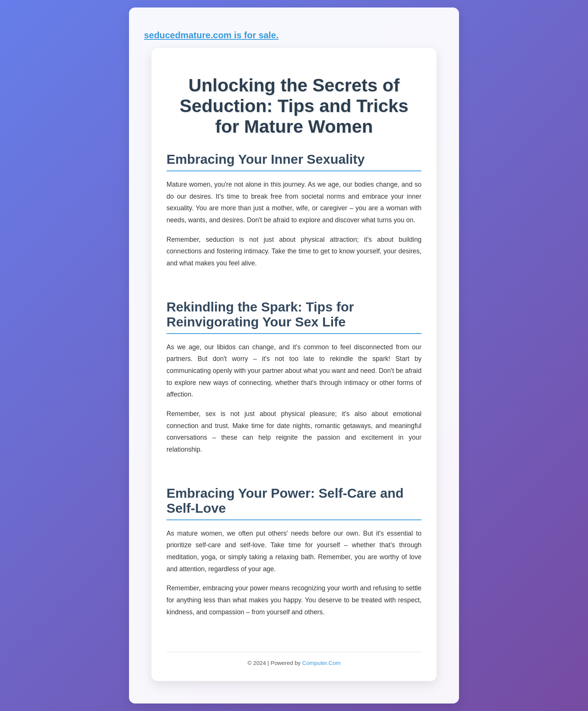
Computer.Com (321, 663)
